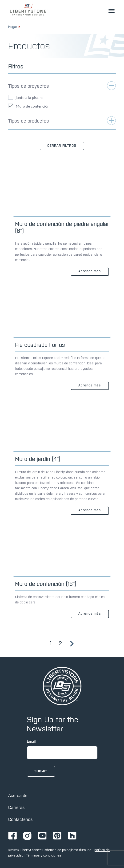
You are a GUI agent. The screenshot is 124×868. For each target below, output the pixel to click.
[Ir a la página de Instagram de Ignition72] (27, 836)
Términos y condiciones (44, 855)
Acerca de (18, 795)
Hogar (14, 27)
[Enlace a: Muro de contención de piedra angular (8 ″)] (62, 220)
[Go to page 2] (72, 644)
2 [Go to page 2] (60, 643)
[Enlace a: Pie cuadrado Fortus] (62, 338)
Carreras (16, 807)
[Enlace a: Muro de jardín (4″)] (62, 457)
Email (31, 741)
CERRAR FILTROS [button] (62, 146)
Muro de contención (33, 106)
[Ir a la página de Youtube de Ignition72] (42, 836)
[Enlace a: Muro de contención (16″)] (62, 571)
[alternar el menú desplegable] (112, 11)
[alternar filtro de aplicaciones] (62, 88)
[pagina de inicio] (62, 686)
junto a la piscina (30, 97)
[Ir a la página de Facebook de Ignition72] (12, 836)
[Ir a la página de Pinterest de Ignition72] (57, 836)
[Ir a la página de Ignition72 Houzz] (72, 836)
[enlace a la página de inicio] (29, 10)
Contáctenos (20, 819)
